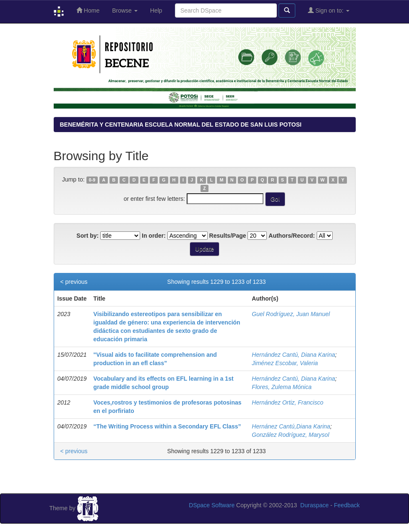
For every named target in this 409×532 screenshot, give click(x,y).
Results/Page (228, 236)
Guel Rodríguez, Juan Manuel (291, 314)
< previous (74, 282)
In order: (154, 236)
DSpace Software (212, 505)
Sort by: (87, 236)
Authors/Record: (292, 236)
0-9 (92, 180)
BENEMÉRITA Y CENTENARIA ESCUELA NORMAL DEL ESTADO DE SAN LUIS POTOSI (181, 125)
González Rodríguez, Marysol (290, 435)
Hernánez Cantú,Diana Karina (291, 426)
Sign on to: (329, 10)
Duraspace (315, 505)
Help (156, 10)
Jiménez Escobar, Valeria (285, 363)
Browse (125, 10)
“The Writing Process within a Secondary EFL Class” (167, 426)
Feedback (347, 505)
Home (88, 10)
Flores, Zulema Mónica (281, 387)
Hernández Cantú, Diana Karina (293, 355)
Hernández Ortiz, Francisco (287, 402)
